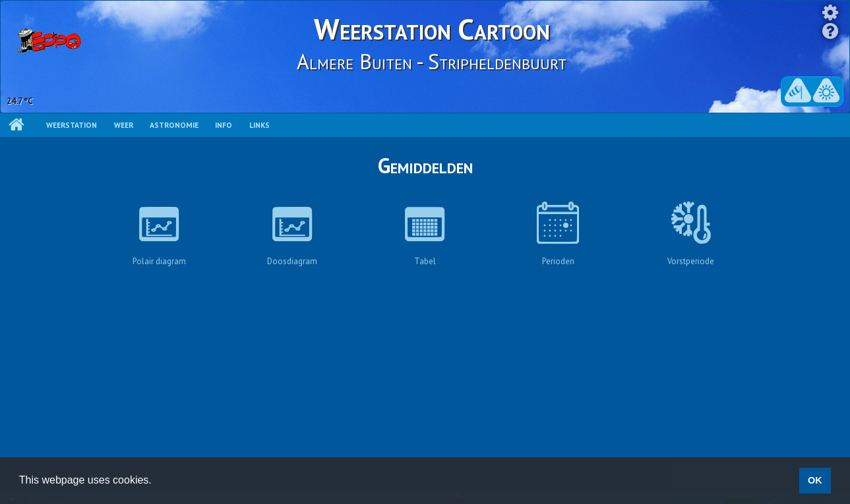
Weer (124, 125)
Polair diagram (159, 234)
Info (224, 125)
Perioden (558, 234)
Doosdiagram (292, 234)
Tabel (425, 234)
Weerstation (72, 125)
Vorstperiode (691, 234)
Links (259, 125)
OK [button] (815, 480)
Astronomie (174, 125)
